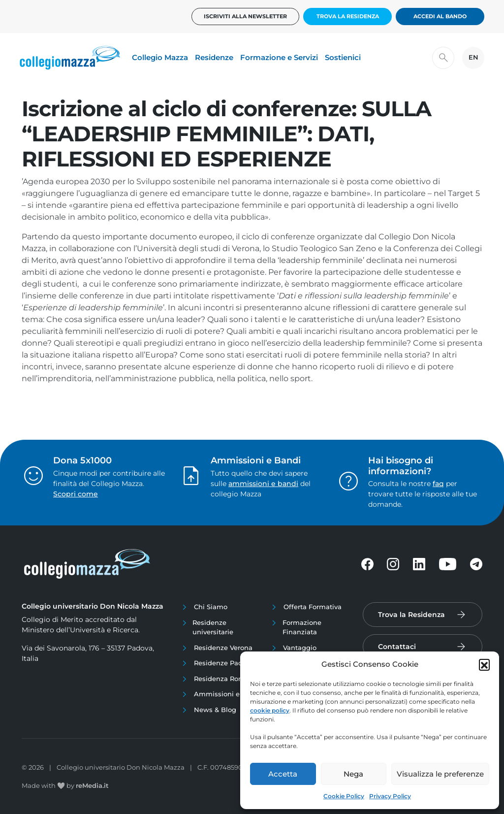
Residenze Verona (223, 648)
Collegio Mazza (160, 57)
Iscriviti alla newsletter (245, 16)
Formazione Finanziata (302, 627)
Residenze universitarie (213, 627)
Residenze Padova (224, 663)
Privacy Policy (390, 796)
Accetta (283, 774)
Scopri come (76, 494)
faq (438, 484)
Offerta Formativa (313, 607)
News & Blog (215, 710)
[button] (484, 664)
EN (473, 57)
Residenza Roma (221, 679)
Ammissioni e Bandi (228, 694)
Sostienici (343, 57)
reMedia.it (92, 785)
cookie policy (270, 710)
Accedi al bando (440, 16)
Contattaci (397, 647)
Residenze (214, 57)
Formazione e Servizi (279, 57)
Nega (353, 774)
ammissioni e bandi (263, 484)
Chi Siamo (211, 607)
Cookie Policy (344, 796)
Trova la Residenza (348, 16)
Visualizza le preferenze (440, 774)
